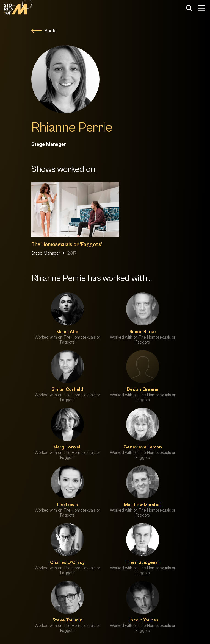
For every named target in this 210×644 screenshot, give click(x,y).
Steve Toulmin (67, 620)
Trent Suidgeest (143, 562)
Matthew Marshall (143, 504)
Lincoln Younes (143, 620)
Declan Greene (143, 389)
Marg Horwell (67, 447)
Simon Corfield (67, 389)
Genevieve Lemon (143, 447)
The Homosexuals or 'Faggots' (67, 245)
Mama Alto (67, 331)
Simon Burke (143, 331)
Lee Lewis (67, 504)
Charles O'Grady (67, 562)
